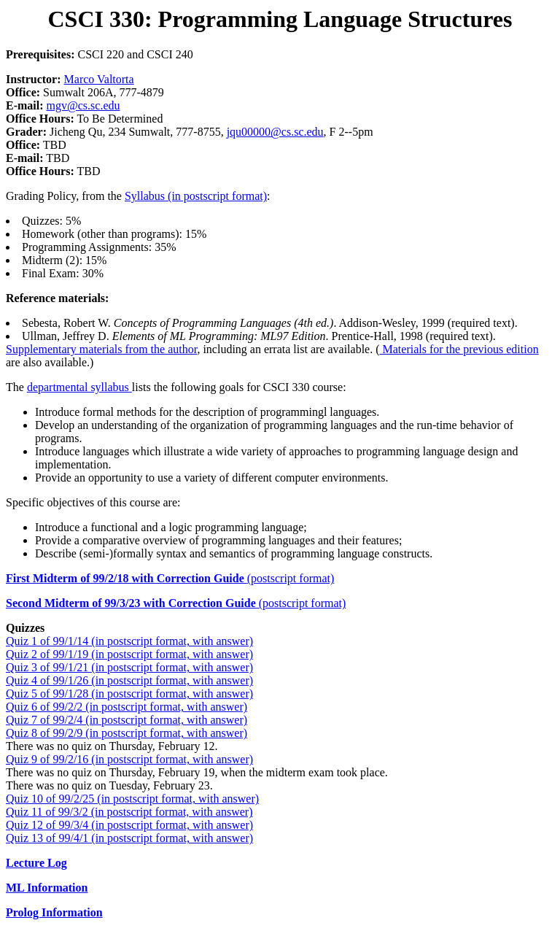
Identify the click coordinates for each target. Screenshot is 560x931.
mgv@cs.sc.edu (83, 105)
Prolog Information (54, 912)
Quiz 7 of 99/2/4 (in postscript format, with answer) (127, 720)
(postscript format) (170, 578)
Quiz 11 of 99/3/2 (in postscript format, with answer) (129, 812)
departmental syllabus (79, 387)
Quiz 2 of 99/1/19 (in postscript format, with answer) (129, 654)
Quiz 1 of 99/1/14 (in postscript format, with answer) (129, 641)
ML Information (47, 888)
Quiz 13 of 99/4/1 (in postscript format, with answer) (129, 838)
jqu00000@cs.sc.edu (275, 132)
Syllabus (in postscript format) (196, 196)
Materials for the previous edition (459, 349)
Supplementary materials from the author (101, 349)
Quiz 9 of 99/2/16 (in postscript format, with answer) (129, 759)
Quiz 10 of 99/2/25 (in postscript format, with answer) (132, 799)
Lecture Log (36, 863)
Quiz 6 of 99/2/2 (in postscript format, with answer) (127, 707)
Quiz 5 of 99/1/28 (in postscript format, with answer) (129, 694)
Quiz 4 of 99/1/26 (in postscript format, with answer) (129, 680)
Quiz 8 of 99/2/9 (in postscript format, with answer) (127, 733)
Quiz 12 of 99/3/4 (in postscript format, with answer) (129, 825)
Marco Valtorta (99, 79)
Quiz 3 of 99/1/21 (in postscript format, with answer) (129, 667)
